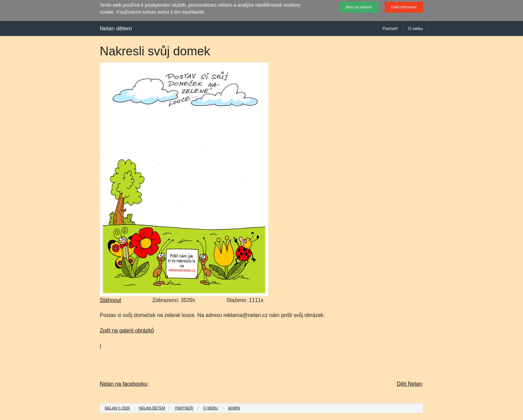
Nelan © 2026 (117, 408)
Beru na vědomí (359, 7)
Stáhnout (110, 300)
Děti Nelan (409, 384)
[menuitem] (117, 408)
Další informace (404, 7)
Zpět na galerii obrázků (127, 330)
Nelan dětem (116, 28)
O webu (415, 28)
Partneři (390, 28)
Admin (234, 408)
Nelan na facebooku (123, 384)
